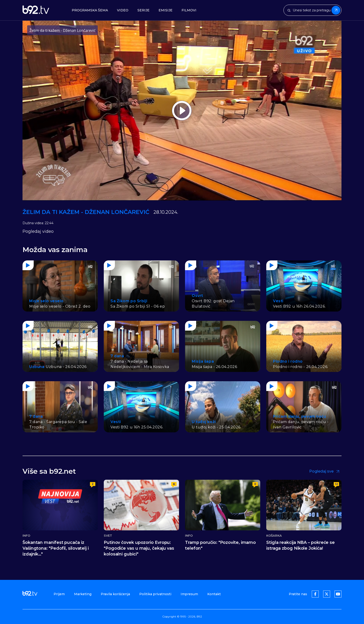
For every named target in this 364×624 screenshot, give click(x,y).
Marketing (83, 594)
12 (336, 484)
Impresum (189, 594)
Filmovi (189, 10)
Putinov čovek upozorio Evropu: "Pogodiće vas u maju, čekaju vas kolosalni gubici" (139, 548)
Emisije (166, 10)
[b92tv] (36, 10)
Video (123, 10)
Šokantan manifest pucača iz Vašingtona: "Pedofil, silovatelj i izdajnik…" (56, 548)
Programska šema (90, 10)
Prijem (59, 594)
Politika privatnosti (155, 594)
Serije (143, 10)
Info (26, 536)
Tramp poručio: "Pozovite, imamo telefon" (220, 545)
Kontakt (214, 594)
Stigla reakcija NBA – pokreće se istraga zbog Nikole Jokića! (301, 545)
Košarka (274, 536)
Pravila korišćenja (115, 594)
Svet (108, 536)
